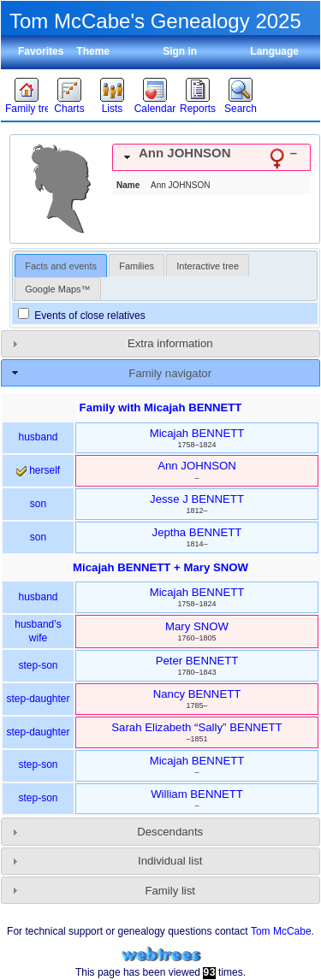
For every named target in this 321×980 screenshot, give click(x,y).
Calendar (155, 109)
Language (274, 51)
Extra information (170, 343)
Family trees (27, 109)
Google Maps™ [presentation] (57, 289)
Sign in (180, 51)
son (38, 504)
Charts (69, 109)
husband (38, 437)
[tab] (211, 157)
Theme (93, 51)
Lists (113, 109)
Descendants (170, 832)
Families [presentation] (137, 266)
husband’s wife (38, 631)
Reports (198, 109)
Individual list (170, 861)
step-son (38, 665)
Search (241, 109)
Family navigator (170, 373)
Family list (170, 891)
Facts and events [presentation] (61, 266)
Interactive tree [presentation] (208, 266)
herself (38, 470)
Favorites (41, 51)
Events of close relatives (82, 316)
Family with (161, 407)
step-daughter (38, 699)
